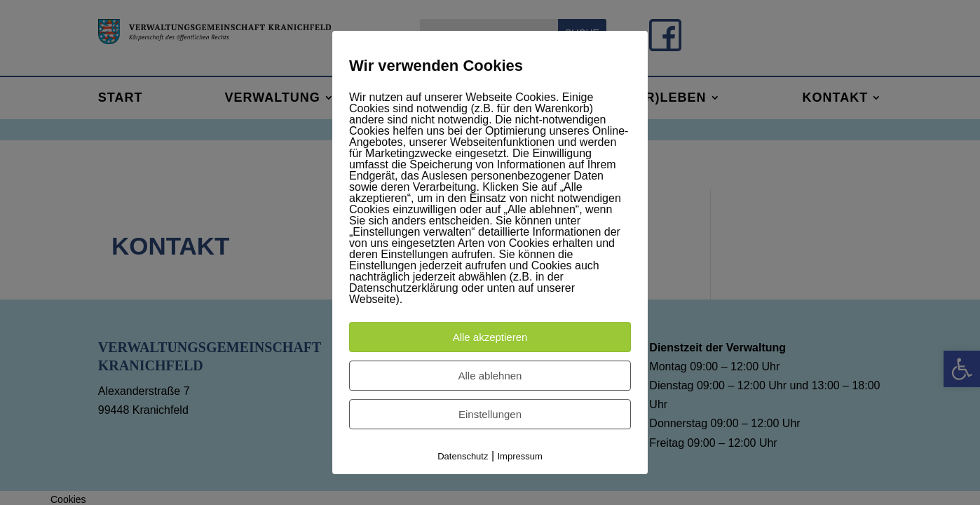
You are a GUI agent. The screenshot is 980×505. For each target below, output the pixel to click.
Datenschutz (463, 456)
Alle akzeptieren (490, 337)
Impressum (520, 456)
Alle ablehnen (490, 376)
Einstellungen (490, 414)
